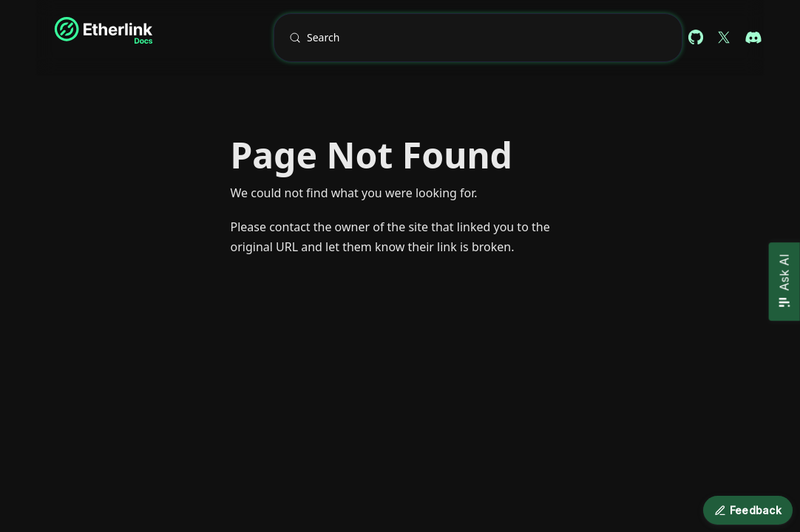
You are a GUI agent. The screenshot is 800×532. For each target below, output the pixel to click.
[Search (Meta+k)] (478, 38)
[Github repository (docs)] (696, 38)
